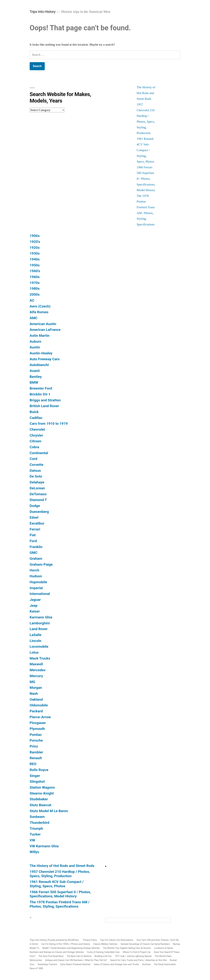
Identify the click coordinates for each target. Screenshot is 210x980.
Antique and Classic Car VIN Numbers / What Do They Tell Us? (76, 960)
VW (32, 840)
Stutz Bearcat (40, 805)
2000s (35, 294)
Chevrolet (37, 429)
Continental (39, 453)
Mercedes (38, 670)
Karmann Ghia (41, 617)
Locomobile (39, 646)
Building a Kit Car (103, 956)
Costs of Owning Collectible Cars (103, 952)
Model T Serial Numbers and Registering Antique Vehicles (71, 948)
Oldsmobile (39, 705)
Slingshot (37, 781)
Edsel (34, 517)
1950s (35, 265)
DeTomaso (38, 494)
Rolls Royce (39, 770)
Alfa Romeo (39, 312)
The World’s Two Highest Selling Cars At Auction (127, 948)
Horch (34, 570)
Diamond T (38, 500)
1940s (35, 259)
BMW (34, 382)
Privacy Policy (90, 940)
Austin (35, 347)
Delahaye (37, 482)
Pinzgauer (38, 723)
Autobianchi (39, 365)
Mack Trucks (40, 658)
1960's (35, 271)
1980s (35, 289)
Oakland (36, 699)
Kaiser (35, 611)
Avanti (35, 371)
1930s (35, 253)
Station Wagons (42, 787)
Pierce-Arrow (40, 717)
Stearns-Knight (42, 793)
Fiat (33, 535)
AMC (34, 318)
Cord (33, 459)
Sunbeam (37, 817)
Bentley (36, 377)
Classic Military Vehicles (105, 944)
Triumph (36, 828)
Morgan (36, 688)
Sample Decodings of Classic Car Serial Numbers (145, 944)
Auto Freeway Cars (45, 359)
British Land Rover (44, 406)
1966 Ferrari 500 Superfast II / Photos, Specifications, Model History (146, 179)
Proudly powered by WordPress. (64, 940)
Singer (35, 776)
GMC (34, 553)
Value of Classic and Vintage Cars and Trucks (116, 964)
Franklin (36, 547)
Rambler (36, 752)
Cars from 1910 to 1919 (49, 424)
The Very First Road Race (51, 956)
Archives (146, 964)
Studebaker (39, 799)
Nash (34, 693)
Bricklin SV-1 (40, 394)
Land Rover (39, 629)
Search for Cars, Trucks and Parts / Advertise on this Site (138, 960)
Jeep (34, 606)
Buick (34, 412)
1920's (35, 242)
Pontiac (36, 735)
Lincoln (35, 641)
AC (32, 300)
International (40, 594)
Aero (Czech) (40, 306)
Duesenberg (39, 512)
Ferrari (35, 529)
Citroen (35, 441)
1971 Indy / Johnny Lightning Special (133, 956)
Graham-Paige (41, 564)
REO (33, 764)
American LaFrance (45, 330)
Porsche (36, 740)
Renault (36, 758)
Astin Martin (40, 336)
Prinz (34, 746)
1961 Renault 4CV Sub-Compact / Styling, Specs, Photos (145, 150)
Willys (34, 852)
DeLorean (37, 488)
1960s (35, 277)
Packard (36, 711)
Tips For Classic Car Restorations (117, 940)
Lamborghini (40, 623)
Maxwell (36, 664)
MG (32, 682)
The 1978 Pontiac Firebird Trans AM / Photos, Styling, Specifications (60, 904)
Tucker (35, 834)
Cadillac (36, 418)
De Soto (36, 476)
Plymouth (37, 729)
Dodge (35, 506)
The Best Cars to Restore (79, 956)
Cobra (34, 447)
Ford (33, 541)
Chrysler (36, 435)
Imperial (36, 588)
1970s (35, 283)
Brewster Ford (41, 388)
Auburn (35, 341)
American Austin (43, 324)
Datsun (35, 471)
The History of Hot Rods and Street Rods (146, 93)
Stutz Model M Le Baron (49, 811)
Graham (36, 559)
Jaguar (35, 600)
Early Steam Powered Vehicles (76, 964)
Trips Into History (43, 12)
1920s (35, 248)
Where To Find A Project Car (137, 952)
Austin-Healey (41, 353)
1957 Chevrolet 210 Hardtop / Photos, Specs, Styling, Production (60, 874)
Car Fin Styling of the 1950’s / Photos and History (66, 944)
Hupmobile (38, 582)
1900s (35, 236)
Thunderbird (39, 823)
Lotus (34, 652)
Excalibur (37, 523)
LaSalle (36, 635)
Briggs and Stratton (45, 400)
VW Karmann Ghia (44, 846)
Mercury (36, 676)
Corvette (36, 465)
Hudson (36, 576)
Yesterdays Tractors (47, 964)
